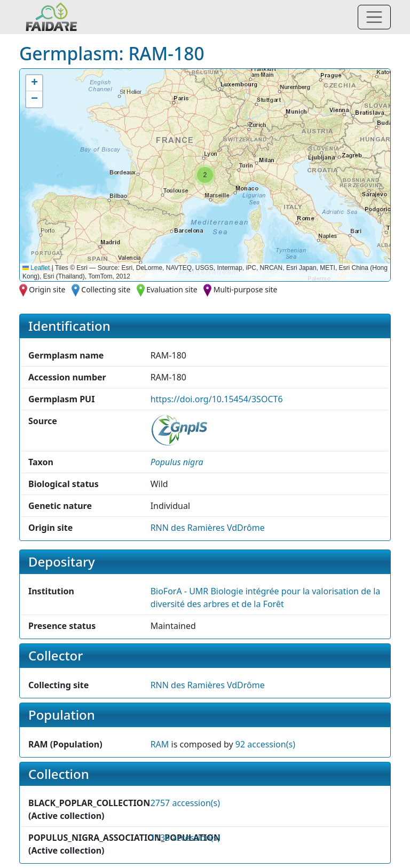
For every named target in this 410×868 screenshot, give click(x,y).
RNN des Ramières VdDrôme (208, 528)
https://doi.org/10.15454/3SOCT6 (217, 399)
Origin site (47, 289)
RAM (160, 744)
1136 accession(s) (185, 838)
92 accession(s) (265, 744)
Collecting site (106, 289)
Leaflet (36, 268)
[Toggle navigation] (374, 17)
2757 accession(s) (185, 803)
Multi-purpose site (246, 289)
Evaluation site (172, 289)
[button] (205, 175)
